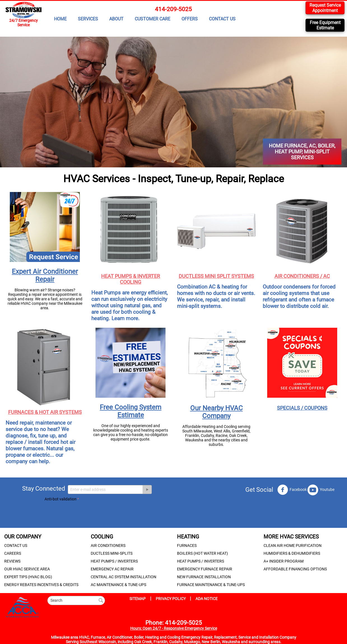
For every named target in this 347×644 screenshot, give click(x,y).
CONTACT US (222, 19)
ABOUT (116, 19)
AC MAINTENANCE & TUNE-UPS (118, 585)
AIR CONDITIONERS (108, 545)
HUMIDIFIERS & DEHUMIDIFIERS (292, 553)
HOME (60, 19)
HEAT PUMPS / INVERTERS (114, 561)
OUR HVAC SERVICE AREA (27, 569)
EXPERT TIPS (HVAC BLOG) (28, 577)
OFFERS (190, 19)
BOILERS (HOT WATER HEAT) (202, 553)
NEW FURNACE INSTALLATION (204, 577)
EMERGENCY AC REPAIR (112, 569)
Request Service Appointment (325, 8)
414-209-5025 (173, 9)
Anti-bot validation (60, 499)
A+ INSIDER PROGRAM (284, 561)
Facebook (292, 490)
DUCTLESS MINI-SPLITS (112, 553)
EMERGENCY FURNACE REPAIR (205, 569)
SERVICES (88, 19)
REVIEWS (12, 561)
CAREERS (13, 553)
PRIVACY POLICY (171, 599)
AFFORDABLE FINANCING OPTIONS (295, 569)
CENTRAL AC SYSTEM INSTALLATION (124, 577)
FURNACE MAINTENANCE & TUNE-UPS (211, 585)
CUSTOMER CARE (152, 19)
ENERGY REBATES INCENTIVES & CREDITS (41, 585)
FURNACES (187, 545)
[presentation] (87, 514)
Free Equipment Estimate (325, 25)
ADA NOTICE (207, 599)
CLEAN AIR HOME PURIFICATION (293, 545)
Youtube (321, 490)
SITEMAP (138, 599)
